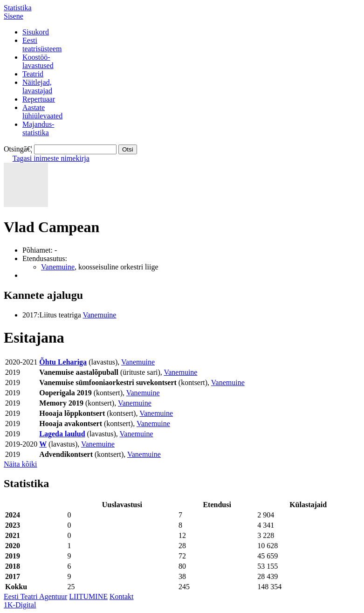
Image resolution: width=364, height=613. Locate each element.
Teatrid (33, 74)
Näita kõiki (21, 464)
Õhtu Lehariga (63, 362)
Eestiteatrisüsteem (42, 45)
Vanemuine (58, 267)
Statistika (18, 8)
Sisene (14, 16)
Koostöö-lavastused (38, 61)
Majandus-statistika (38, 128)
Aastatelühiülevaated (42, 112)
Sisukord (36, 32)
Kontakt (122, 596)
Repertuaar (39, 99)
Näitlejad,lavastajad (37, 86)
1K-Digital (20, 605)
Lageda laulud (62, 434)
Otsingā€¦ (18, 149)
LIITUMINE (88, 596)
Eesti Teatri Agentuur (35, 596)
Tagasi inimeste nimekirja (51, 158)
